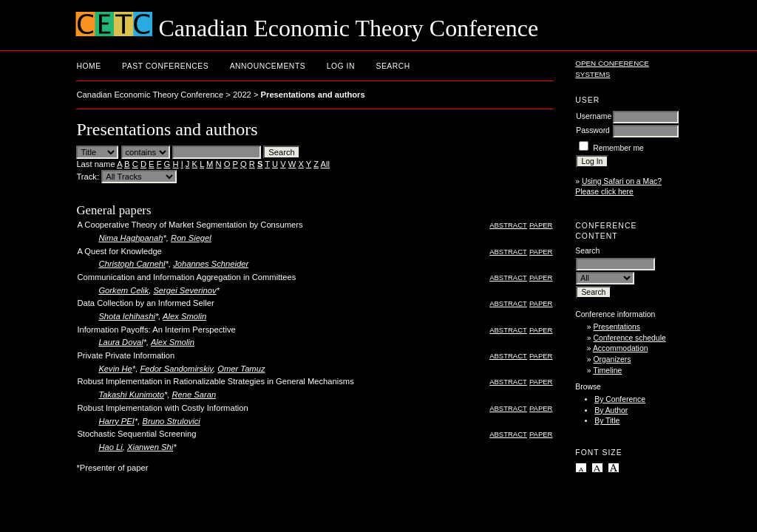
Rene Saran (194, 395)
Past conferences (165, 66)
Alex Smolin (184, 316)
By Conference (620, 399)
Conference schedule (630, 338)
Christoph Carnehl (132, 264)
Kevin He (115, 369)
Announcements (268, 66)
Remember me (618, 148)
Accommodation (621, 348)
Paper (541, 225)
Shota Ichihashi (127, 316)
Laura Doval (120, 342)
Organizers (612, 359)
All (325, 164)
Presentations (617, 327)
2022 (242, 95)
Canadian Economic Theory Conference (150, 95)
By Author (611, 410)
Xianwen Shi (150, 447)
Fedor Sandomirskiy (176, 369)
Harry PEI (116, 421)
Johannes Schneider (211, 264)
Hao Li (110, 447)
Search (393, 66)
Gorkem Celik (123, 290)
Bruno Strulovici (171, 421)
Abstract (508, 225)
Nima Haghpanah (130, 238)
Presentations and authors (313, 95)
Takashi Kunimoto (131, 395)
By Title (607, 421)
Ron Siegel (191, 238)
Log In (341, 66)
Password (593, 130)
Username (594, 116)
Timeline (607, 371)
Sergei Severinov (184, 290)
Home (88, 66)
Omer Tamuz (241, 369)
